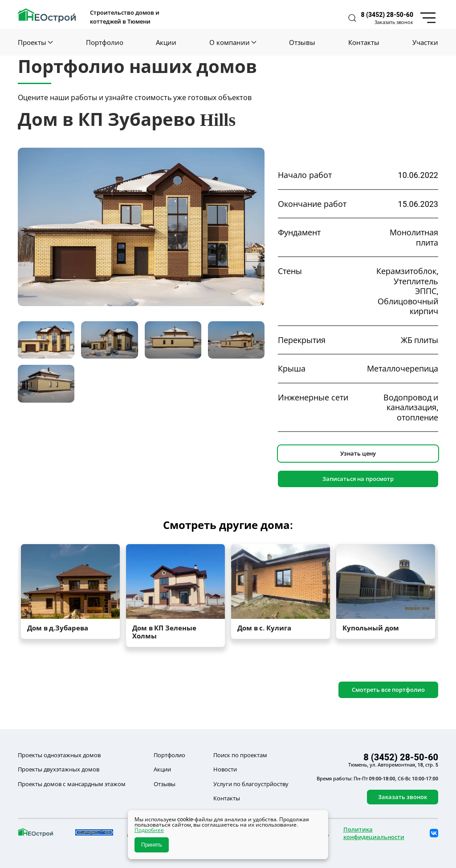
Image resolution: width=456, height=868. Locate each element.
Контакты (364, 42)
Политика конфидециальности (374, 833)
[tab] (46, 340)
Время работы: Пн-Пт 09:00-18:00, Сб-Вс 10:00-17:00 (377, 779)
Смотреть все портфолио (388, 690)
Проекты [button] (35, 42)
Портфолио (105, 42)
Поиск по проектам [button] (240, 755)
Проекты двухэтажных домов (59, 769)
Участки (425, 42)
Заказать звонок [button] (394, 22)
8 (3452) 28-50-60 (387, 15)
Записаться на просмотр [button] (358, 479)
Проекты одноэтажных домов (59, 755)
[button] (352, 18)
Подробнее (149, 830)
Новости (225, 769)
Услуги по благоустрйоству (251, 784)
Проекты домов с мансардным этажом (72, 784)
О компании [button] (233, 42)
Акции (166, 42)
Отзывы (302, 42)
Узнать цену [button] (358, 453)
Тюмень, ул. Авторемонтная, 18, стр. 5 (393, 765)
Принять (152, 845)
